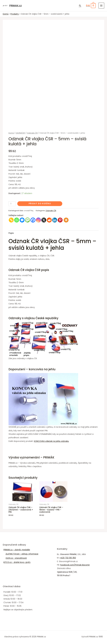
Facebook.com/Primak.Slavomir (75, 565)
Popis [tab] (11, 233)
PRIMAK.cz (15, 6)
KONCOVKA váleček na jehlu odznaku (51, 441)
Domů (11, 133)
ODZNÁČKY (20, 133)
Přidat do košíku (40, 204)
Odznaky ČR (32, 133)
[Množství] (12, 204)
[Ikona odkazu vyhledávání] (80, 6)
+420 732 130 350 (68, 558)
